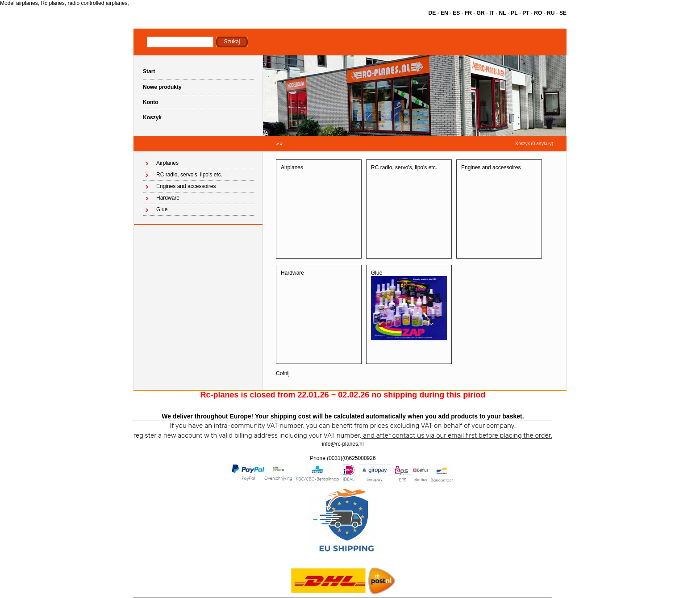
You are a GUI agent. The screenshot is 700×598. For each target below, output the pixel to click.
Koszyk (152, 117)
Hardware (168, 198)
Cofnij (283, 373)
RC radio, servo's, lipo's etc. (189, 175)
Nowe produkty (162, 87)
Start (149, 71)
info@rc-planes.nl (343, 444)
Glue (162, 209)
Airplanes (167, 163)
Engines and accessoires (186, 186)
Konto (151, 102)
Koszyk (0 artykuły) (534, 144)
